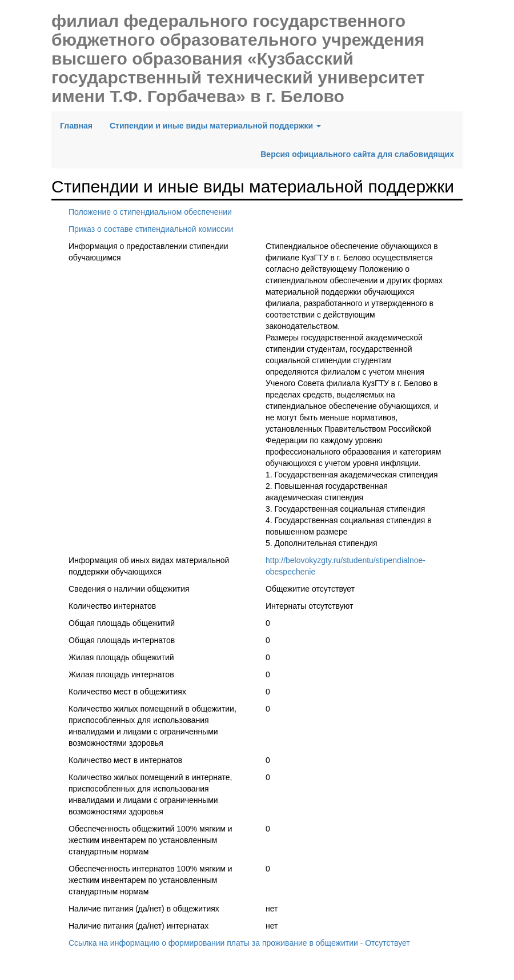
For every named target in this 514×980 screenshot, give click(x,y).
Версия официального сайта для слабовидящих (357, 154)
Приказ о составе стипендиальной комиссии (151, 229)
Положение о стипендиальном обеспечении (150, 212)
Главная (81, 125)
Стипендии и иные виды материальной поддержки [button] (215, 126)
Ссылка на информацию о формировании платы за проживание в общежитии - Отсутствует (239, 943)
